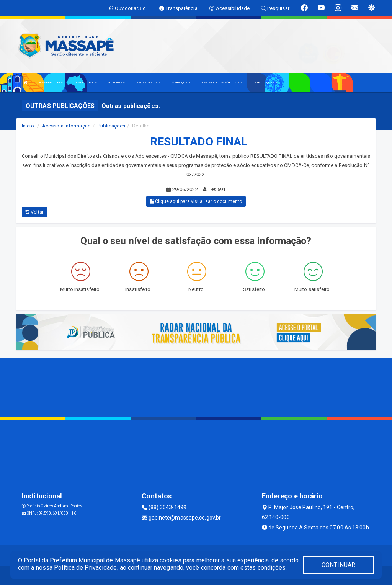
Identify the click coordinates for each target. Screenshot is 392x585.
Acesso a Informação (66, 126)
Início (28, 126)
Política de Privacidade (85, 568)
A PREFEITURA (51, 83)
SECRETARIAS (148, 83)
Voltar (35, 212)
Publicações (111, 126)
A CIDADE (117, 83)
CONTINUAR (338, 565)
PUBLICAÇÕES (266, 83)
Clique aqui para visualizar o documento (196, 201)
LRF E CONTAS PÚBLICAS (222, 83)
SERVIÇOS (181, 83)
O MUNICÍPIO (86, 83)
